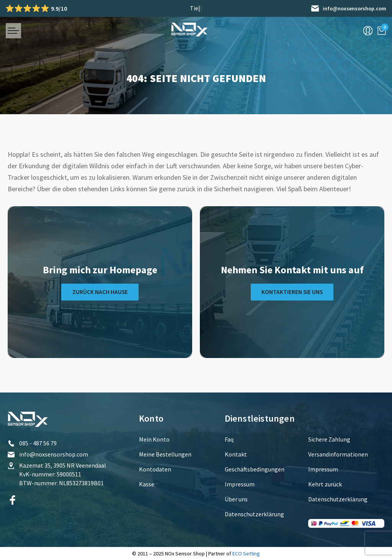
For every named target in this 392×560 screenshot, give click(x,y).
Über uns (236, 499)
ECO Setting (246, 553)
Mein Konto (154, 439)
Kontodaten (155, 469)
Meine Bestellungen (165, 454)
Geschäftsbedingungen (255, 469)
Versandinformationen (338, 454)
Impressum (240, 484)
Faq (229, 439)
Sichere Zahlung (329, 439)
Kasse (147, 484)
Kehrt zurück (325, 484)
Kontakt (236, 454)
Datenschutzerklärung (254, 514)
